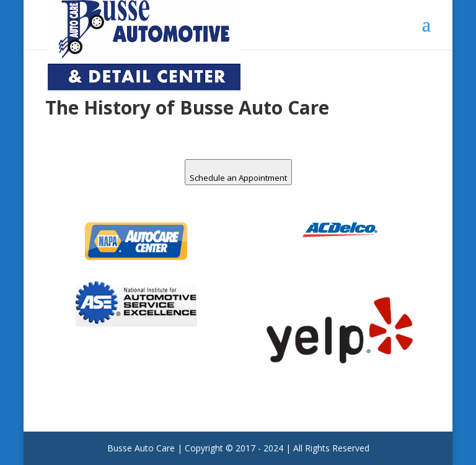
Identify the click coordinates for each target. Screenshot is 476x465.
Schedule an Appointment (238, 178)
